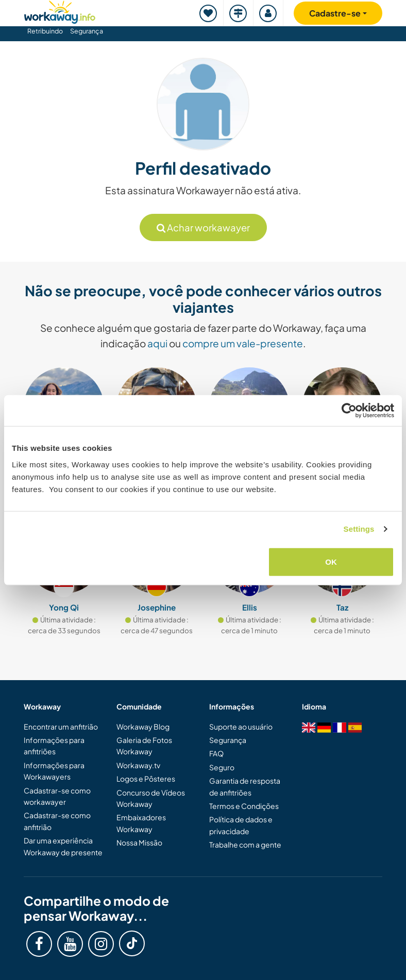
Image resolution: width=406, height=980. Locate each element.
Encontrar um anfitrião (61, 726)
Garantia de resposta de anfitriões (245, 786)
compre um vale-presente (243, 343)
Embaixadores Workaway (141, 823)
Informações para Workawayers (54, 771)
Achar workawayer (203, 227)
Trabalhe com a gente (245, 844)
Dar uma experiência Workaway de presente (63, 846)
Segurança (87, 31)
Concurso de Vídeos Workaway (151, 798)
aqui (157, 343)
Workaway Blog (143, 726)
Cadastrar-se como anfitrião (57, 821)
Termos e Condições (244, 806)
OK (331, 561)
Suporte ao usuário (241, 726)
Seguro (222, 767)
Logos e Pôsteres (146, 779)
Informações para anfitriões (54, 746)
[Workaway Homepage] (60, 11)
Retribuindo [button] (45, 31)
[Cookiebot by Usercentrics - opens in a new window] (349, 411)
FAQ (216, 753)
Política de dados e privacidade (241, 825)
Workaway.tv (138, 765)
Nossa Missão (139, 842)
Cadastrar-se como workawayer (57, 796)
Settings (359, 529)
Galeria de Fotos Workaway (144, 746)
